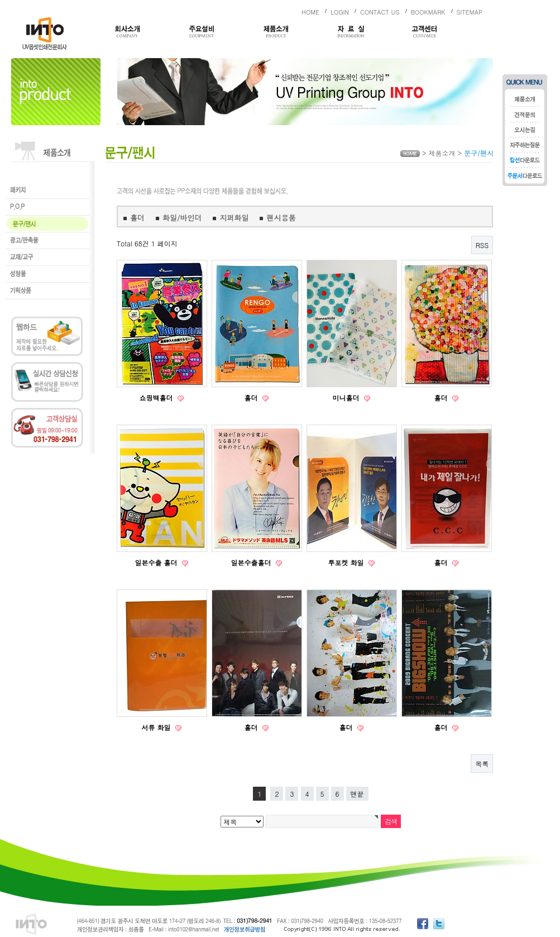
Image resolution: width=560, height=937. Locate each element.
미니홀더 (347, 398)
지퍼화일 (234, 218)
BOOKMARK (428, 12)
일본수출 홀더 (157, 562)
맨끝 (357, 794)
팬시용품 (281, 218)
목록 (482, 764)
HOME (310, 12)
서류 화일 (157, 727)
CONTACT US (380, 12)
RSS (482, 245)
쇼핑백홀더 (157, 398)
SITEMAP (470, 12)
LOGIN (340, 12)
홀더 (137, 218)
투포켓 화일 (347, 562)
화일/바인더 (182, 218)
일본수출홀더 (252, 562)
